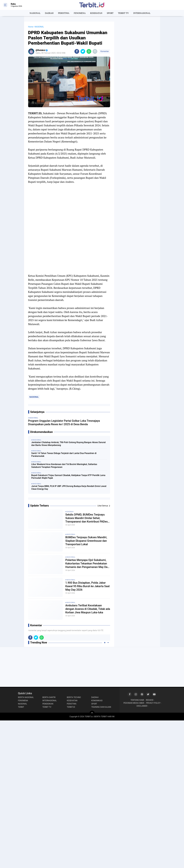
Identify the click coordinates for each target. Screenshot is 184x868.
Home (31, 27)
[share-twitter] (83, 51)
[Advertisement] (137, 62)
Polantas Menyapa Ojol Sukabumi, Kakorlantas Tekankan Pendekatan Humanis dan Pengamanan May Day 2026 (87, 564)
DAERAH (49, 13)
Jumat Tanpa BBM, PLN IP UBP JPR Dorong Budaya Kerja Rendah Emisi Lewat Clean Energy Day (69, 488)
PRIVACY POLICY (153, 703)
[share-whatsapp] (89, 51)
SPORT (110, 13)
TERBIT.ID (71, 707)
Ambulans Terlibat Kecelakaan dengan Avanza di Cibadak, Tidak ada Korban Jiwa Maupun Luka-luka (88, 609)
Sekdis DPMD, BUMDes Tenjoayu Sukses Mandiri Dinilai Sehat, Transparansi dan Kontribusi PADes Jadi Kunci (87, 518)
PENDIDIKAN (48, 704)
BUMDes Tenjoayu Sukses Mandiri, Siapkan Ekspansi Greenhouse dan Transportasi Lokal (86, 541)
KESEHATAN (96, 13)
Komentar (104, 51)
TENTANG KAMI (137, 700)
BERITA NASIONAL (26, 697)
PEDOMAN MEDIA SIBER (134, 703)
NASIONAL (35, 13)
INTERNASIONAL (142, 13)
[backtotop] (92, 713)
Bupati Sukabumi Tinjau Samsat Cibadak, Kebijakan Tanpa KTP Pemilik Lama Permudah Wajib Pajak (68, 477)
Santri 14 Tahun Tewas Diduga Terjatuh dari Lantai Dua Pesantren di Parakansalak (64, 455)
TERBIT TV (123, 13)
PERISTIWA (64, 13)
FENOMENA (80, 13)
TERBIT (21, 707)
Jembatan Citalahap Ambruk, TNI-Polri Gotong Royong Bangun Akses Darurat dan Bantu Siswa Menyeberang (69, 444)
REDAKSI (150, 700)
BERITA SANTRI (49, 697)
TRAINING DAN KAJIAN (101, 707)
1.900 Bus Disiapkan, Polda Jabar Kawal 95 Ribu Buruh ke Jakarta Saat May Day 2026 (88, 586)
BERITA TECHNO (74, 697)
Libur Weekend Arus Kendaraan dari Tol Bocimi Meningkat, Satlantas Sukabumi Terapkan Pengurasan (64, 466)
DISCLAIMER (142, 706)
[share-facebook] (77, 51)
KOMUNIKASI (97, 701)
